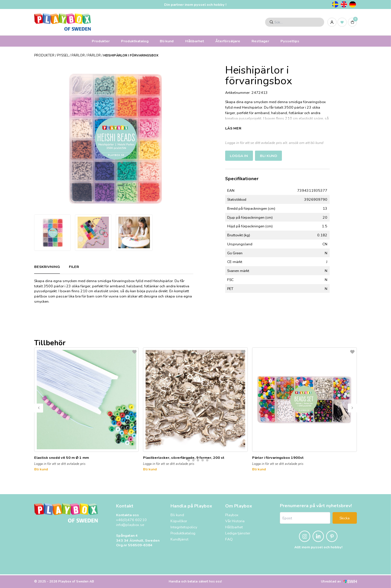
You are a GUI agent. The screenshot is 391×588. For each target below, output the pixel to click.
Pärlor (78, 55)
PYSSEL (63, 55)
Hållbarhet (195, 41)
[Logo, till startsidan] (63, 22)
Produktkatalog (135, 41)
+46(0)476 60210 (131, 520)
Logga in (239, 156)
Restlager (260, 41)
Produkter (101, 41)
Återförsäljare (228, 41)
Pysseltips (290, 41)
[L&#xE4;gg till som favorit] (134, 352)
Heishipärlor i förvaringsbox (131, 55)
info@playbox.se (130, 525)
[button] (184, 460)
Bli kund (167, 41)
